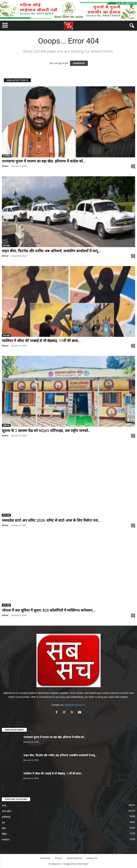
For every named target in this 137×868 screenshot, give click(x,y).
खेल (4, 828)
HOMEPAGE (79, 63)
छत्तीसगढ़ (6, 425)
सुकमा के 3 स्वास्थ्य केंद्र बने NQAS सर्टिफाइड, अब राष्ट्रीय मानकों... (46, 431)
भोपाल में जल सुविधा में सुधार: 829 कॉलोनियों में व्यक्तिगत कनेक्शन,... (49, 610)
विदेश (4, 834)
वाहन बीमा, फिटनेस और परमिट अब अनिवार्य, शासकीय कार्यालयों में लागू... (51, 251)
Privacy (59, 858)
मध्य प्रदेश (6, 246)
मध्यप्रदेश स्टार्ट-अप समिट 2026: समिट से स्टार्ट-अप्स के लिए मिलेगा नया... (51, 520)
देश (3, 823)
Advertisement (74, 858)
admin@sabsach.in (75, 705)
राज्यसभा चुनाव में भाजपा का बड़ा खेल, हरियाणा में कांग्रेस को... (44, 161)
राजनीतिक (7, 156)
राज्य (4, 806)
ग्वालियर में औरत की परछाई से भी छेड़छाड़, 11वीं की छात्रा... (41, 341)
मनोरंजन (6, 840)
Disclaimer (45, 858)
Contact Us (92, 858)
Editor (5, 166)
